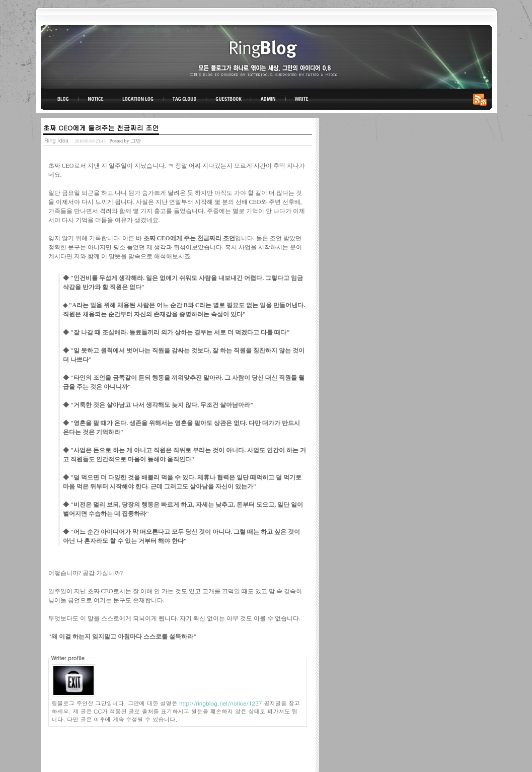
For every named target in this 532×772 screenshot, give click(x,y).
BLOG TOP (60, 99)
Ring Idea (57, 140)
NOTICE (97, 99)
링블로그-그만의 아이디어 (266, 56)
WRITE (301, 99)
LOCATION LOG (139, 99)
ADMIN (269, 99)
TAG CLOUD (185, 99)
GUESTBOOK (229, 99)
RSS (482, 99)
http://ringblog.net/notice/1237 (220, 703)
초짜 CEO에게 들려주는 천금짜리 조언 (101, 128)
